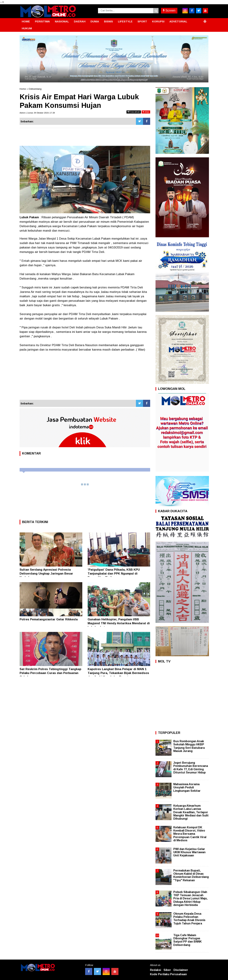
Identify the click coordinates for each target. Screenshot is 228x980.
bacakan (134, 112)
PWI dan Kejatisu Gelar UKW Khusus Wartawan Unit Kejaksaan (189, 852)
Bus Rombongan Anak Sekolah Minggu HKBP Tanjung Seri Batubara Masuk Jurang (189, 746)
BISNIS (108, 21)
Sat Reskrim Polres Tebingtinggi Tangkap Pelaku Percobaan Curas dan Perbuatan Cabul (50, 673)
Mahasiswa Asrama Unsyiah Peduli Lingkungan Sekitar (187, 787)
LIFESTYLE (125, 21)
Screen (169, 10)
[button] (205, 20)
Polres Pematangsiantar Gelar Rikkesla (49, 619)
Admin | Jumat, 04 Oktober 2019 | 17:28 (37, 113)
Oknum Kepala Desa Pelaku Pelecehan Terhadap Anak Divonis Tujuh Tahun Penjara (189, 919)
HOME (26, 21)
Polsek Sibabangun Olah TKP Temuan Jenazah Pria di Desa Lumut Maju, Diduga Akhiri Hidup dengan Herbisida (190, 898)
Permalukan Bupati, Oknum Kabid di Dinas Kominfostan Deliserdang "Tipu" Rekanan (191, 875)
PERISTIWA (42, 21)
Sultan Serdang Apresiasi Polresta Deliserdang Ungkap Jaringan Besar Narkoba (46, 574)
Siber (167, 970)
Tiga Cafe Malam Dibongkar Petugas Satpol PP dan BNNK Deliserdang (187, 940)
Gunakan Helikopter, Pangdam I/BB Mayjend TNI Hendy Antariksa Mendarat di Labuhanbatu (119, 623)
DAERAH (80, 21)
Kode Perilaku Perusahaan (168, 974)
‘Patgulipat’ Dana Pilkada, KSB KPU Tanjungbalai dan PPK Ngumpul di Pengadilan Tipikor (114, 574)
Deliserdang (35, 89)
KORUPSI (158, 21)
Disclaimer (181, 970)
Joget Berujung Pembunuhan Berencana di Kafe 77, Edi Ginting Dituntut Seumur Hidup (191, 768)
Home (23, 89)
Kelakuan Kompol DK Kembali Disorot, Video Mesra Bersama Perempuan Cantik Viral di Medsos (190, 834)
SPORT (142, 21)
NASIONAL (62, 21)
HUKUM (27, 28)
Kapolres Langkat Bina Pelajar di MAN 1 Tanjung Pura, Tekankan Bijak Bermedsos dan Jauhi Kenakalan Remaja (118, 673)
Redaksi (156, 970)
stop (146, 112)
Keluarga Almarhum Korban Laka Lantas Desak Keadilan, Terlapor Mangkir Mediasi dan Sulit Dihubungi (191, 812)
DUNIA (95, 21)
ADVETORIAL (178, 21)
